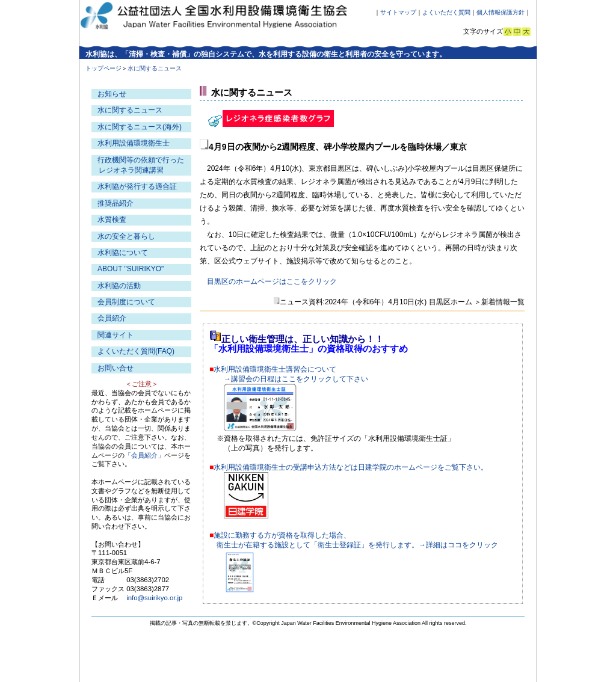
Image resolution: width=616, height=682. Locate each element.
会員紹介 (112, 318)
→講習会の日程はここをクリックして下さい (296, 379)
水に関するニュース (130, 110)
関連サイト (115, 335)
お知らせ (112, 94)
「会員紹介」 (144, 455)
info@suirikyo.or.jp (154, 598)
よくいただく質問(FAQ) (136, 351)
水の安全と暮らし (126, 236)
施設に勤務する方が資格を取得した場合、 (282, 535)
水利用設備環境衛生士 (134, 143)
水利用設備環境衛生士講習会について (275, 369)
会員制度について (126, 302)
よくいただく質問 (446, 12)
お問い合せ (115, 368)
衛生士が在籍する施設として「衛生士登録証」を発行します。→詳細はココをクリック (357, 545)
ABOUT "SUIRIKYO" (131, 269)
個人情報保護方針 (500, 12)
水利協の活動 (119, 286)
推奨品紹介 (115, 203)
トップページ (103, 68)
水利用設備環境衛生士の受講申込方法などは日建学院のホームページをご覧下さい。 (351, 467)
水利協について (123, 253)
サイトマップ (398, 12)
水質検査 (112, 220)
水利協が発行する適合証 (137, 186)
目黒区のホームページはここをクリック (272, 281)
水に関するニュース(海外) (140, 127)
